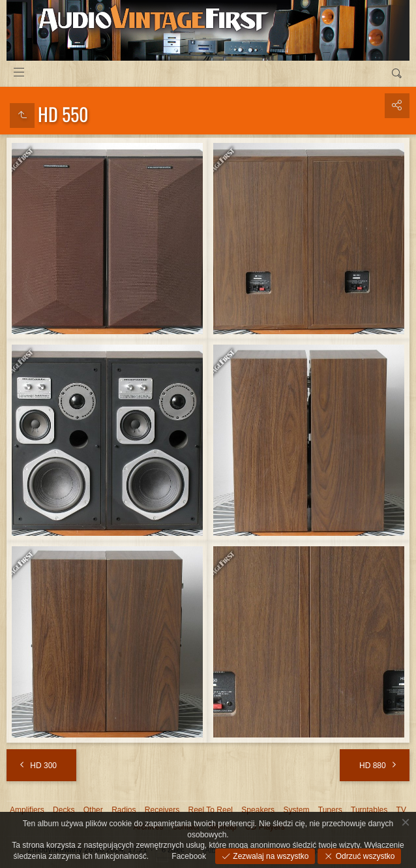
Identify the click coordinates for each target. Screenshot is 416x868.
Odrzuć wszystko (364, 856)
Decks (64, 810)
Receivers (162, 810)
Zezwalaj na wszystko (270, 856)
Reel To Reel (211, 810)
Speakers (258, 810)
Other (93, 810)
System (296, 810)
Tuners (330, 810)
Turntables (369, 810)
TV (401, 810)
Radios (124, 810)
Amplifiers (27, 810)
